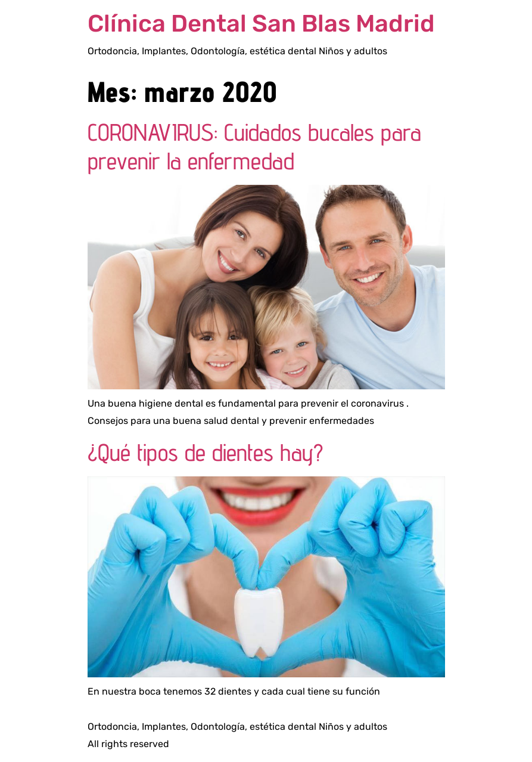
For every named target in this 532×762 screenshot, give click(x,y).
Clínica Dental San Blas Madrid (261, 24)
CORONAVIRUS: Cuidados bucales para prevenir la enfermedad (254, 146)
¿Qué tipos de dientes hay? (205, 452)
